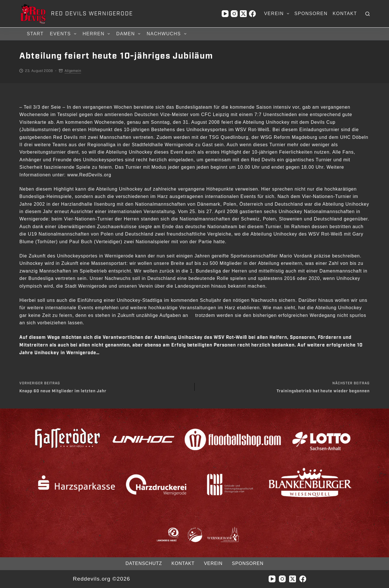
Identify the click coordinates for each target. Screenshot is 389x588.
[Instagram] (234, 14)
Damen (129, 34)
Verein (278, 14)
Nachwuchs (167, 34)
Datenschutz (144, 563)
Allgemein (73, 71)
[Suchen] (368, 14)
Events (64, 34)
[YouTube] (225, 14)
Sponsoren (311, 14)
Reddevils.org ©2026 (101, 579)
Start (35, 34)
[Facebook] (252, 14)
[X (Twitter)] (243, 14)
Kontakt (345, 14)
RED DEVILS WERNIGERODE (92, 14)
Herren (97, 34)
